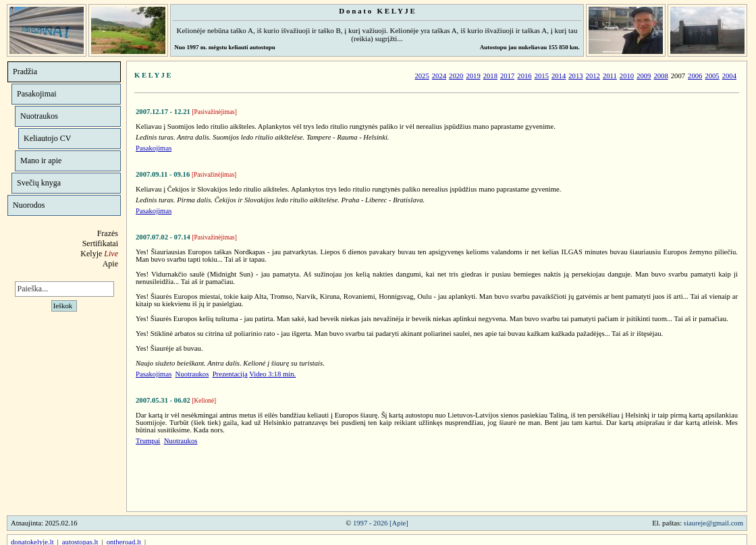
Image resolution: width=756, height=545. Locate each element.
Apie (110, 264)
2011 (610, 76)
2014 (559, 76)
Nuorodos (29, 205)
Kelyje (99, 254)
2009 (644, 76)
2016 (524, 76)
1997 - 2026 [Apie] (381, 523)
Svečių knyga (39, 183)
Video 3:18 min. (272, 374)
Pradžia (25, 71)
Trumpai (148, 441)
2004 (729, 76)
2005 (712, 76)
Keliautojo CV (47, 138)
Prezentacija (230, 374)
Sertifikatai (100, 243)
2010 (627, 76)
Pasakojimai (37, 94)
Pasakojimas (154, 148)
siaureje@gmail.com (713, 523)
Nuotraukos (39, 116)
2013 (575, 76)
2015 (542, 76)
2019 (473, 76)
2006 (695, 76)
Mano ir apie (41, 161)
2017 (507, 76)
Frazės (108, 233)
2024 (439, 76)
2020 (456, 76)
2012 (593, 76)
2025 (422, 76)
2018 (490, 76)
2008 (660, 76)
